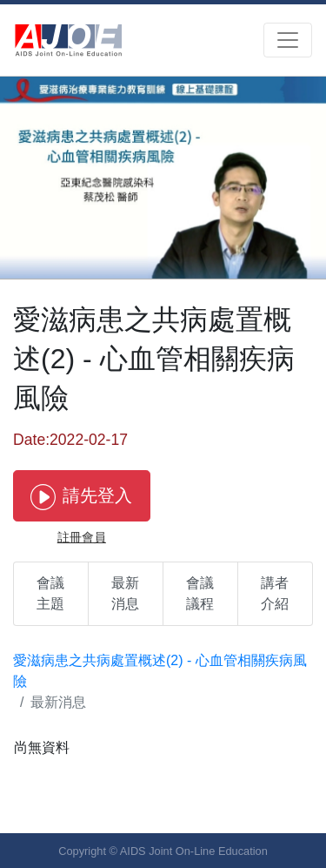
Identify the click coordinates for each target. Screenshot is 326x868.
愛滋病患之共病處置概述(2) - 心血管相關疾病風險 (160, 671)
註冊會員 (82, 537)
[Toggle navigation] (288, 40)
